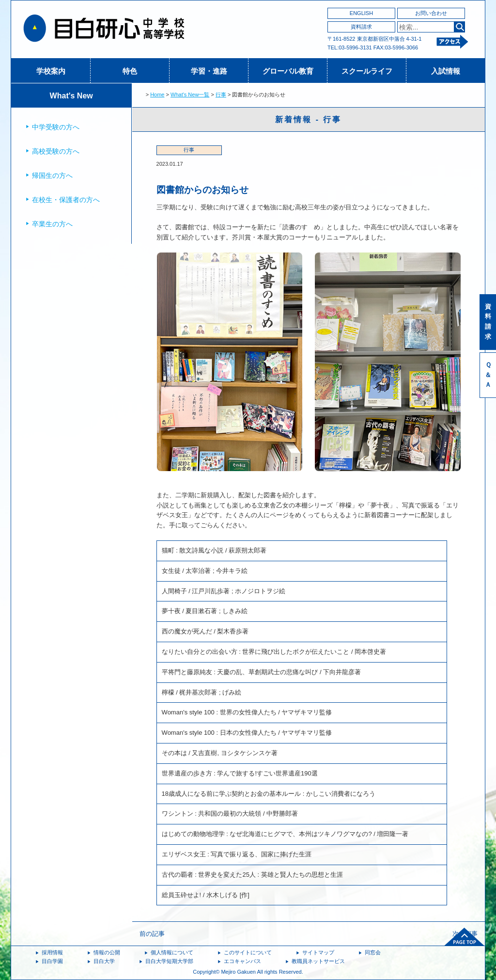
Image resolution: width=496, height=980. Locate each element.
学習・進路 (209, 71)
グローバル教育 (288, 71)
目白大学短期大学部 (169, 961)
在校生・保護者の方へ (66, 200)
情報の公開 (107, 952)
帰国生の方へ (52, 175)
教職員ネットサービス (318, 961)
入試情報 (446, 71)
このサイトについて (248, 952)
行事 (221, 95)
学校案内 (51, 71)
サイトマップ (318, 952)
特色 (130, 71)
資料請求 (361, 27)
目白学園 (52, 961)
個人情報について (172, 952)
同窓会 (373, 952)
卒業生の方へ (52, 224)
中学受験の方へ (56, 127)
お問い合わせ (431, 13)
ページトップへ (465, 937)
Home (157, 95)
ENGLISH (361, 13)
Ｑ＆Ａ (488, 375)
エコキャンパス (242, 961)
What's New (71, 96)
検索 (459, 27)
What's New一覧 (190, 95)
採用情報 (52, 952)
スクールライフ (367, 71)
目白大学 (104, 961)
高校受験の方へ (56, 151)
